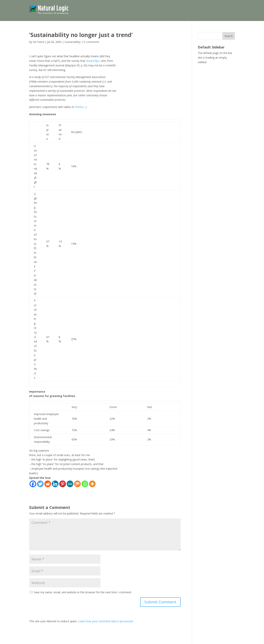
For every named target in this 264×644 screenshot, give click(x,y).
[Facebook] (33, 484)
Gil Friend (38, 42)
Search (229, 36)
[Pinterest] (63, 484)
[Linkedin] (55, 484)
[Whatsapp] (85, 484)
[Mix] (77, 484)
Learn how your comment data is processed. (106, 621)
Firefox (79, 107)
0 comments (91, 42)
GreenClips (92, 61)
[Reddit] (48, 484)
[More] (92, 484)
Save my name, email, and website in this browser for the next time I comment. (83, 592)
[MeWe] (70, 484)
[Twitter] (40, 484)
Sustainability (73, 42)
